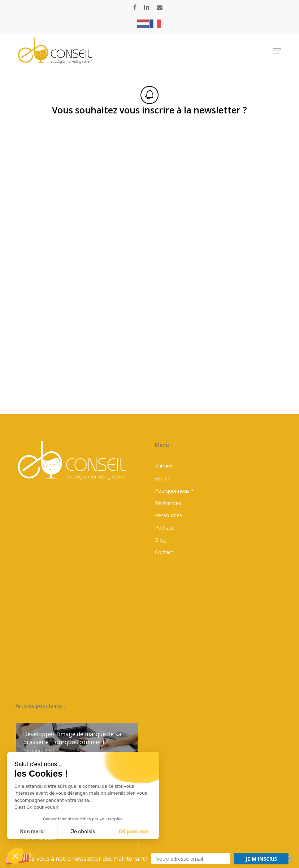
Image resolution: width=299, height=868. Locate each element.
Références (168, 503)
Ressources (168, 515)
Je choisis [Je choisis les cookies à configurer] (83, 832)
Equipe (163, 478)
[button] (149, 859)
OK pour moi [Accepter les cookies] (134, 832)
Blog (160, 540)
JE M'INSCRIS (261, 859)
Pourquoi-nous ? (174, 491)
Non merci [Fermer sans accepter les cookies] (32, 832)
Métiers (164, 466)
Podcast (164, 528)
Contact (164, 552)
